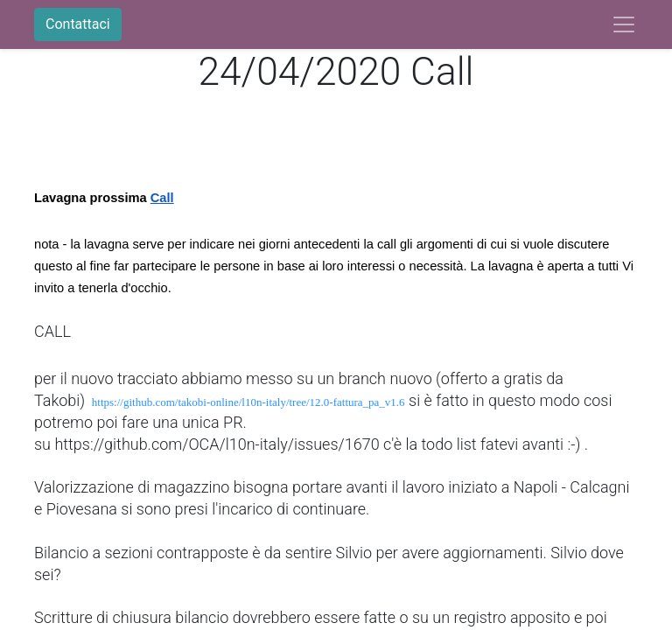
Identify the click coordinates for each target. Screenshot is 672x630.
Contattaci (78, 24)
